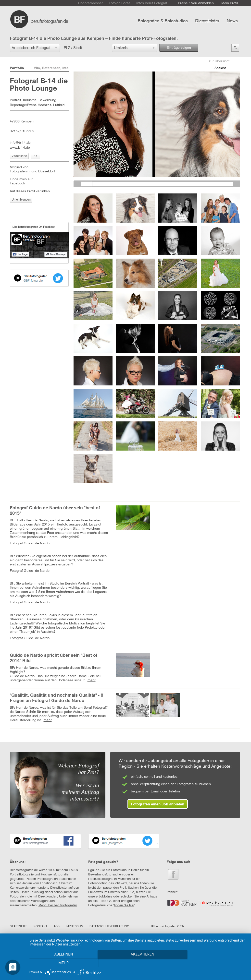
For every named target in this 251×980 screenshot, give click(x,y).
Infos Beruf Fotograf (152, 3)
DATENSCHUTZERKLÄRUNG (109, 927)
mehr (92, 680)
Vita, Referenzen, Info (51, 68)
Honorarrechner (91, 3)
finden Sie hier (124, 905)
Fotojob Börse (120, 3)
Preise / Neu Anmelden (196, 3)
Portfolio (17, 68)
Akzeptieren (138, 963)
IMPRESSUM (75, 927)
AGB (56, 927)
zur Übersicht (219, 61)
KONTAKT (40, 927)
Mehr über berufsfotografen (58, 905)
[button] (35, 48)
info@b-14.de (20, 143)
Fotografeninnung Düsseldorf (32, 171)
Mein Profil (230, 3)
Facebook (17, 183)
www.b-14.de (20, 148)
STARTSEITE (19, 927)
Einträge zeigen (179, 48)
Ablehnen (62, 963)
